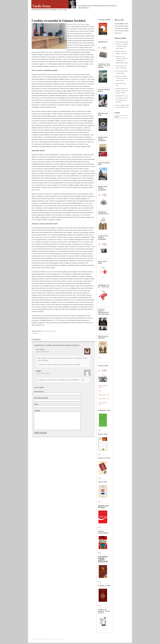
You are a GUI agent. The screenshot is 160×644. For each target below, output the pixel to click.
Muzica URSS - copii (104, 395)
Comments (37, 411)
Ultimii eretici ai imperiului (103, 337)
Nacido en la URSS (104, 458)
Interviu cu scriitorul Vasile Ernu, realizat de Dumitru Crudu (122, 78)
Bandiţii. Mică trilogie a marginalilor (103, 188)
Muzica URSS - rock (104, 399)
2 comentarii (35, 333)
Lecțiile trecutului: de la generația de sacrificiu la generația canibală (122, 91)
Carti (46, 10)
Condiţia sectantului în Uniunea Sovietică (59, 21)
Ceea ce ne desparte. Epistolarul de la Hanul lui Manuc (104, 312)
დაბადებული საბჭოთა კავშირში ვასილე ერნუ (103, 559)
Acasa (33, 10)
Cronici (46, 331)
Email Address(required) (41, 398)
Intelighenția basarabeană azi (103, 213)
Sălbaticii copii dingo (103, 114)
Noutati (51, 331)
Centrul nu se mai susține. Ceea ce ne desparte (104, 66)
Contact (59, 10)
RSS (57, 639)
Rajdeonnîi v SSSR (104, 410)
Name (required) (39, 392)
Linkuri (65, 10)
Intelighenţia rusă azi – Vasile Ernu (104, 286)
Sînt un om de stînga (102, 262)
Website (36, 404)
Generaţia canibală (104, 20)
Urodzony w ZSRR (104, 586)
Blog (55, 10)
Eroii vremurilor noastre (103, 403)
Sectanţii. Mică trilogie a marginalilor (103, 238)
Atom (62, 639)
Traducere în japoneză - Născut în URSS (104, 611)
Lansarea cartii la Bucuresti (103, 386)
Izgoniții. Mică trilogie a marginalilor (103, 139)
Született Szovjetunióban (103, 532)
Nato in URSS (102, 482)
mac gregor (41, 349)
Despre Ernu (40, 10)
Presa (50, 10)
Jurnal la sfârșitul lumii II (104, 90)
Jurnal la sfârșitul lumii (104, 163)
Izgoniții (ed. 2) (103, 42)
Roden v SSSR (103, 434)
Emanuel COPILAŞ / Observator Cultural (78, 24)
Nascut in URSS (103, 366)
